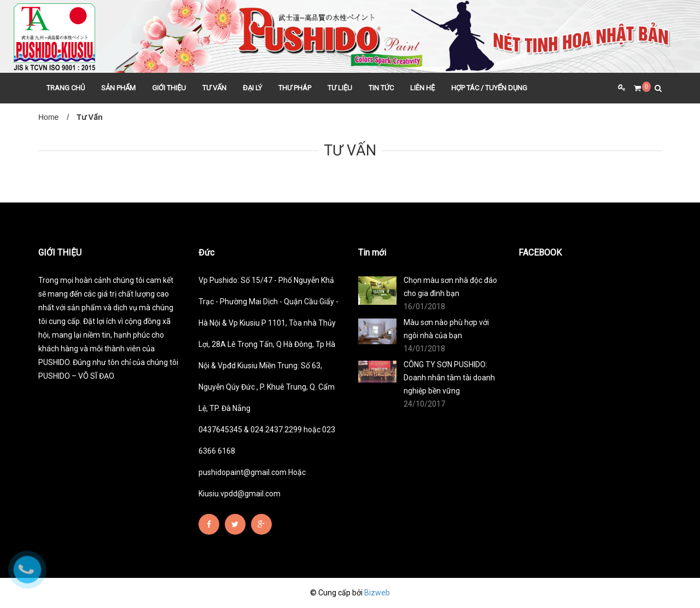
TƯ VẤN (214, 88)
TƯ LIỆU (340, 88)
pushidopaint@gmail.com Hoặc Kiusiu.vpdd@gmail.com (252, 483)
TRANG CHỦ (66, 88)
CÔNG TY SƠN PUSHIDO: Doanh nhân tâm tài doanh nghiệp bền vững (449, 378)
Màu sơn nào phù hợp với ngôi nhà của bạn (446, 329)
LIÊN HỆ (422, 88)
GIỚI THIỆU (169, 88)
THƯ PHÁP (295, 88)
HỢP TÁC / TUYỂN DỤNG (489, 88)
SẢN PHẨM (118, 88)
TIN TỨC (381, 88)
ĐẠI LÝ (252, 88)
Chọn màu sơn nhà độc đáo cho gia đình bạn (450, 287)
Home (48, 117)
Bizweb (377, 593)
